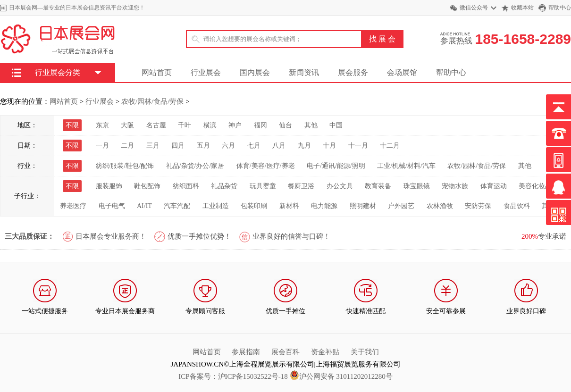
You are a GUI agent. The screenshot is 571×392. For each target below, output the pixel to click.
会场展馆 (402, 72)
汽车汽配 (177, 206)
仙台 (285, 125)
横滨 (210, 125)
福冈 (260, 125)
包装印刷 (254, 206)
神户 (235, 125)
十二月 (390, 146)
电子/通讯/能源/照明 (336, 166)
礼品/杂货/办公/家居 (195, 166)
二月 (127, 146)
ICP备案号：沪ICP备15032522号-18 (233, 376)
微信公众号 (474, 8)
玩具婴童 (263, 186)
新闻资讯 (304, 72)
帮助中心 (560, 8)
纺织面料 (186, 186)
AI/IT (144, 206)
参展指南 (246, 352)
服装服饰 (109, 186)
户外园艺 (401, 206)
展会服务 (353, 72)
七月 (254, 146)
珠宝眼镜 (417, 186)
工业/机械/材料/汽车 (406, 166)
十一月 (358, 146)
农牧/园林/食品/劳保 (153, 101)
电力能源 (324, 206)
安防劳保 (478, 206)
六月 (228, 146)
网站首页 (157, 72)
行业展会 (206, 72)
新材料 (289, 206)
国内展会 (255, 72)
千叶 (185, 125)
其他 (311, 125)
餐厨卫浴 (301, 186)
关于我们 (365, 352)
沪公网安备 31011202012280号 (341, 376)
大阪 (127, 125)
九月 (304, 146)
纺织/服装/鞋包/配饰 (125, 166)
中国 (336, 125)
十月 (329, 146)
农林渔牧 (440, 206)
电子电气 (112, 206)
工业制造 (216, 206)
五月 (203, 146)
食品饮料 (517, 206)
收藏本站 (522, 8)
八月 (279, 146)
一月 (102, 146)
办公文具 (340, 186)
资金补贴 (325, 352)
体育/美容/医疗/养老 (266, 166)
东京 (102, 125)
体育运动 (494, 186)
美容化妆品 (535, 186)
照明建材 (363, 206)
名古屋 (156, 125)
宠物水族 (455, 186)
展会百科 (285, 352)
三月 (153, 146)
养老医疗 (73, 206)
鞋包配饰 (147, 186)
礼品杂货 (224, 186)
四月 (178, 146)
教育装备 (378, 186)
